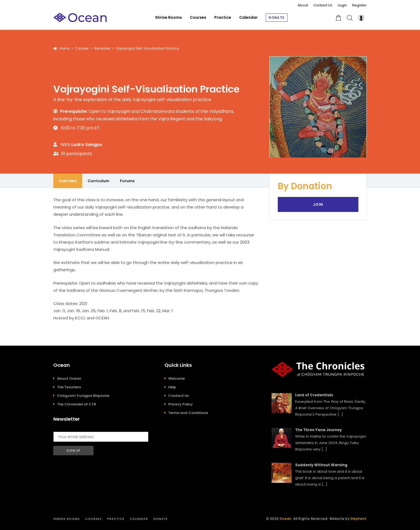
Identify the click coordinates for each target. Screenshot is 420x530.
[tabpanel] (156, 259)
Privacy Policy (181, 404)
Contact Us (323, 5)
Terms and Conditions (188, 413)
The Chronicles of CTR (76, 404)
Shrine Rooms (67, 519)
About (303, 5)
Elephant (359, 519)
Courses (93, 519)
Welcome (177, 378)
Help (172, 387)
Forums (127, 181)
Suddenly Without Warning (321, 465)
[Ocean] (80, 18)
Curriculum (98, 181)
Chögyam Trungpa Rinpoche (83, 396)
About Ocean (69, 378)
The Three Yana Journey (318, 430)
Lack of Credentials (314, 395)
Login (342, 5)
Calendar (139, 519)
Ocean (286, 519)
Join (318, 204)
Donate (161, 519)
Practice (116, 519)
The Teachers (69, 387)
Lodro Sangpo (87, 145)
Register (359, 5)
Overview (68, 181)
